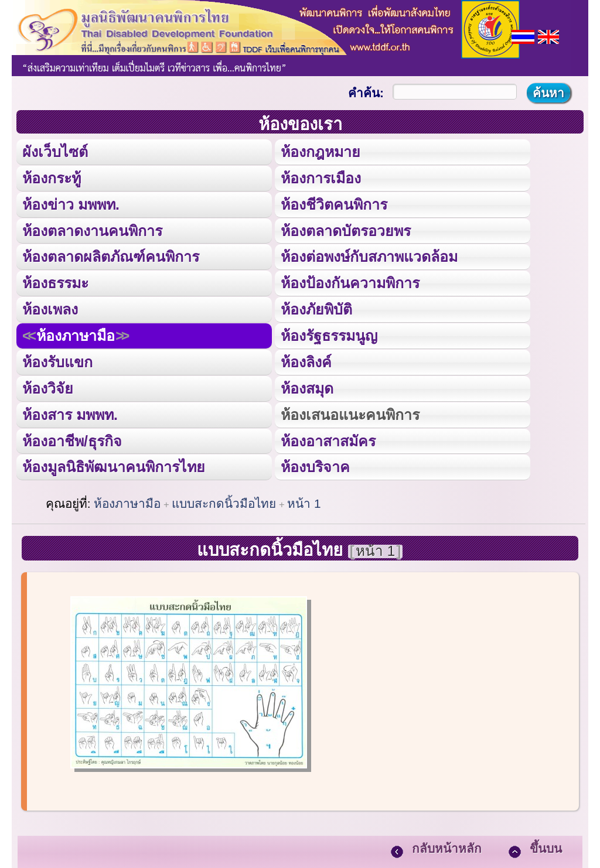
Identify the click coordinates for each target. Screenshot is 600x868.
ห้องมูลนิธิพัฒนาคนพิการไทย (113, 464)
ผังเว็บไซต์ (54, 151)
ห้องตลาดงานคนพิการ (92, 229)
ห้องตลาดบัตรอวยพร (346, 229)
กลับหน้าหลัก (447, 845)
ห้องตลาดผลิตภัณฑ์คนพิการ (111, 255)
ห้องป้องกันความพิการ (350, 281)
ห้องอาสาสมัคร (328, 437)
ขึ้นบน (546, 845)
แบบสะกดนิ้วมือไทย (224, 500)
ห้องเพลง (50, 307)
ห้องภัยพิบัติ (316, 307)
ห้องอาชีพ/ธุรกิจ (72, 437)
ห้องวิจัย (48, 386)
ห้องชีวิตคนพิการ (334, 204)
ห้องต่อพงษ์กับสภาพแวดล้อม (369, 255)
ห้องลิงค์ (306, 359)
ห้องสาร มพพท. (70, 411)
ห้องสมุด (307, 386)
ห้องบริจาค (315, 464)
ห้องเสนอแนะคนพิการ (350, 411)
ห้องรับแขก (57, 359)
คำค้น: (366, 93)
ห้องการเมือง (321, 177)
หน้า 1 (304, 500)
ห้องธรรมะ (55, 281)
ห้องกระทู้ (52, 177)
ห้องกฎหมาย (321, 151)
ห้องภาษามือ (76, 334)
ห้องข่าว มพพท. (71, 204)
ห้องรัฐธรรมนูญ (329, 334)
